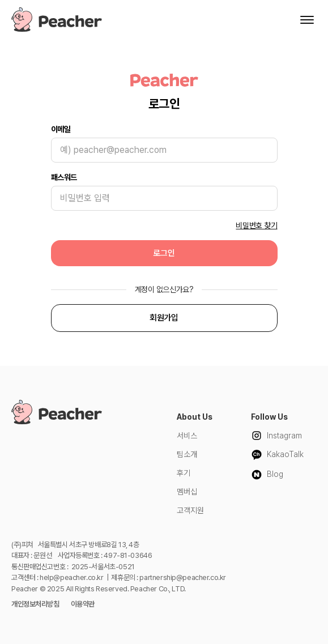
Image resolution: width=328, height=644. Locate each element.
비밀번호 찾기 (256, 225)
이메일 (61, 129)
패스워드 (64, 177)
